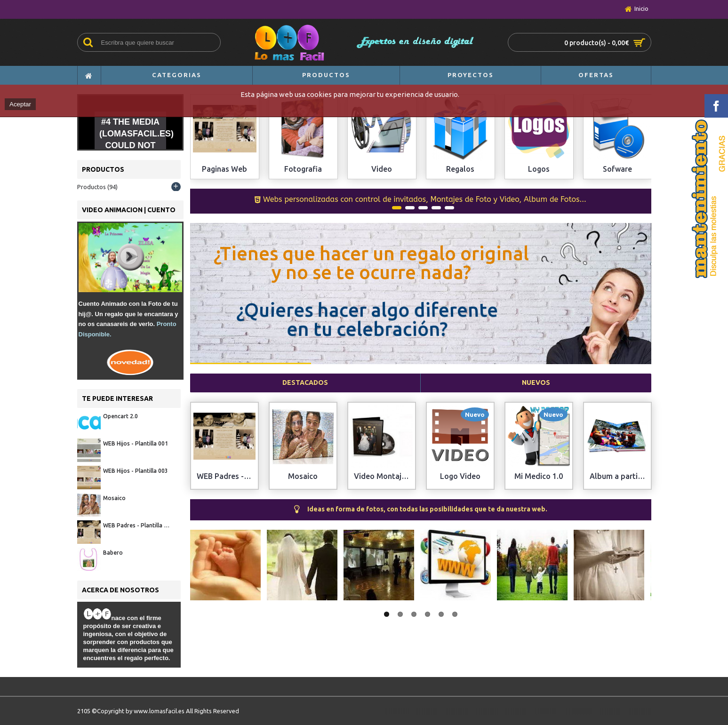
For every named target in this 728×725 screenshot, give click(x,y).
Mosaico (114, 498)
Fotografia (303, 169)
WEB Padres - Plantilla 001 (137, 525)
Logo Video (460, 476)
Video (382, 169)
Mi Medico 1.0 (539, 476)
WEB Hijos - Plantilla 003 (136, 471)
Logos (539, 169)
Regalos (460, 169)
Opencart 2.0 (120, 416)
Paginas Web (224, 169)
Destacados (305, 382)
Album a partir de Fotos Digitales (619, 476)
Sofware (617, 169)
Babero (113, 553)
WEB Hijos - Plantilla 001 (136, 443)
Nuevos (536, 382)
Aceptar (20, 104)
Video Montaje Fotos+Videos (384, 476)
